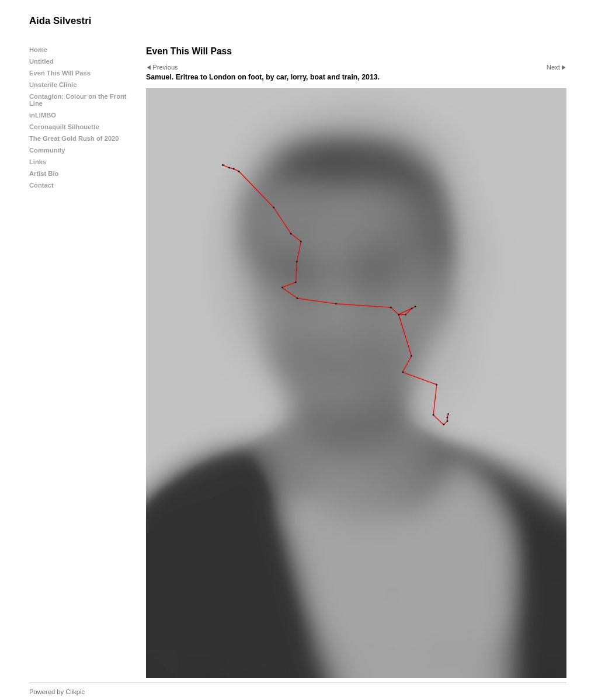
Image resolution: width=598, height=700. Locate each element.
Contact (41, 185)
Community (47, 150)
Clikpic (75, 692)
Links (38, 162)
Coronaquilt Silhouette (64, 127)
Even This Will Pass (60, 73)
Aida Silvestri (60, 21)
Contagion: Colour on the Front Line (78, 100)
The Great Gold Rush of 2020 (74, 138)
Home (38, 50)
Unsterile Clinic (53, 85)
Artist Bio (44, 174)
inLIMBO (43, 115)
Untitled (41, 61)
